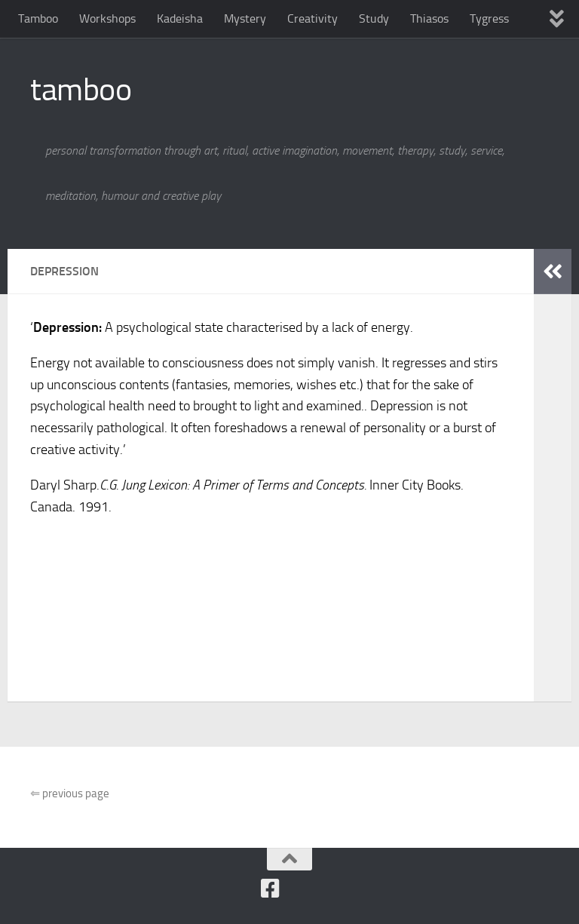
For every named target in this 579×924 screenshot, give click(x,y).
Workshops (107, 18)
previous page (70, 794)
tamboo (81, 90)
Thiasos (429, 18)
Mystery (245, 18)
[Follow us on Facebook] (271, 889)
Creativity (312, 18)
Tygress (489, 18)
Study (374, 18)
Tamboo (38, 18)
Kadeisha (180, 18)
